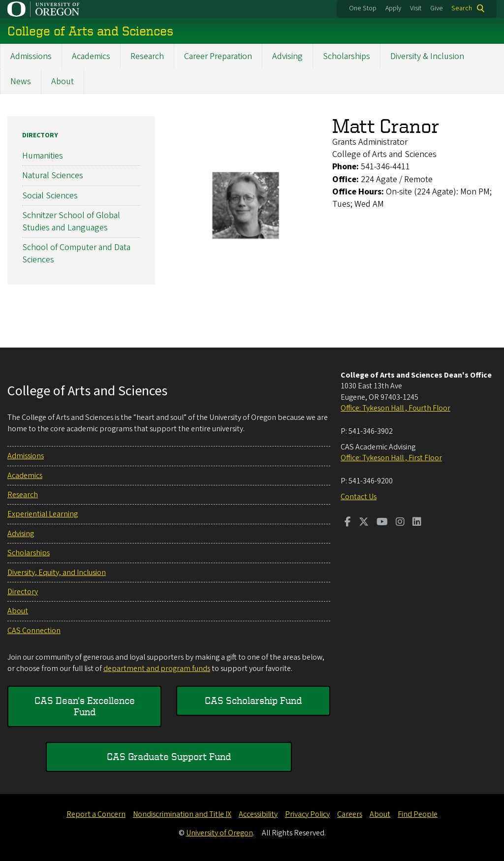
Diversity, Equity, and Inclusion (57, 573)
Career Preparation (218, 56)
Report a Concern (96, 814)
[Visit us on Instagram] (400, 523)
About (63, 81)
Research (147, 56)
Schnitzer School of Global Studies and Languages (71, 222)
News (21, 81)
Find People (418, 814)
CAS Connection (34, 631)
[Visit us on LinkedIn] (417, 523)
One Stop (363, 8)
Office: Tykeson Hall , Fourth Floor (395, 408)
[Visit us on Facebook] (348, 523)
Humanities (43, 156)
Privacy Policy (307, 814)
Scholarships (346, 56)
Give (437, 8)
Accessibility (258, 814)
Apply (393, 8)
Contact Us (359, 497)
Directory (40, 135)
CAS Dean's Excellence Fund (85, 706)
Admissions (31, 56)
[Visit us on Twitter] (364, 523)
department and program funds (157, 669)
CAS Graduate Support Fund (169, 756)
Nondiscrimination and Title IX (182, 814)
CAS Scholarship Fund (253, 700)
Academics (91, 56)
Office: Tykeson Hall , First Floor (391, 458)
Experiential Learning (43, 514)
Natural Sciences (53, 175)
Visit (416, 8)
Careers (350, 814)
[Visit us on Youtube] (382, 523)
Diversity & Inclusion (427, 56)
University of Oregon (220, 833)
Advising (287, 56)
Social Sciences (50, 196)
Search (462, 8)
